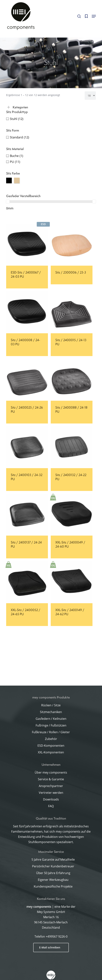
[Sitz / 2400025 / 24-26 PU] (27, 380)
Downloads (51, 799)
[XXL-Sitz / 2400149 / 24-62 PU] (72, 582)
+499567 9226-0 (57, 936)
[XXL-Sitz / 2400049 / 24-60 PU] (72, 515)
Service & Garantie (51, 779)
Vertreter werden (51, 793)
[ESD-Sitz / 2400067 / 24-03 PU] (27, 245)
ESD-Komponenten (51, 746)
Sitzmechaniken (51, 712)
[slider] (8, 202)
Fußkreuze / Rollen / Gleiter (51, 732)
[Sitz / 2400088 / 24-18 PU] (72, 380)
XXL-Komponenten (51, 752)
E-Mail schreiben (50, 947)
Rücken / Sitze (51, 705)
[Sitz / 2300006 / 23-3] (72, 245)
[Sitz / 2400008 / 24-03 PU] (27, 312)
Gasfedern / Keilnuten (51, 719)
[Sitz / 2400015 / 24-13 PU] (72, 312)
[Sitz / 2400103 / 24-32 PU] (27, 447)
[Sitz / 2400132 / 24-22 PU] (72, 447)
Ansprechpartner (51, 786)
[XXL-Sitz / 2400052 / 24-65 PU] (27, 582)
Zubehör (51, 739)
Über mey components (51, 772)
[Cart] (86, 16)
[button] (94, 16)
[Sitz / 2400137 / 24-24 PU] (27, 515)
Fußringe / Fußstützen (51, 725)
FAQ (51, 806)
